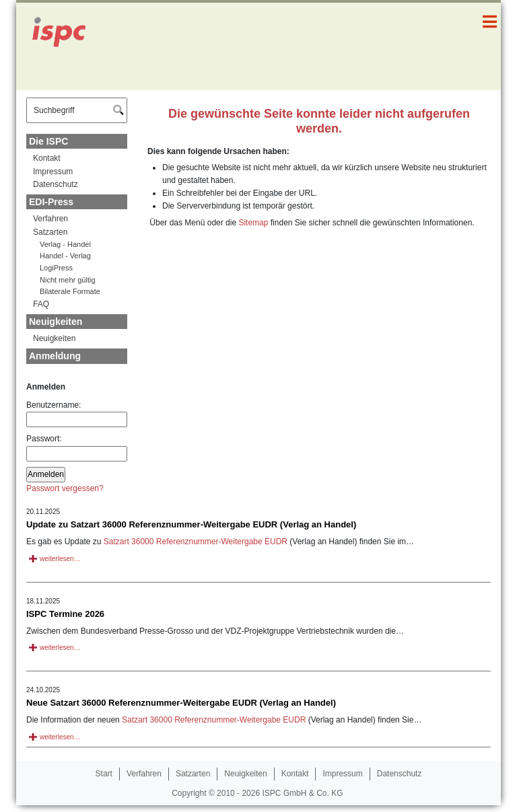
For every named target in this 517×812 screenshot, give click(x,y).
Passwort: (77, 447)
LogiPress (56, 268)
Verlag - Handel (65, 244)
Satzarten (50, 232)
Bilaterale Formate (70, 291)
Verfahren (50, 219)
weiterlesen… (60, 559)
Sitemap (253, 223)
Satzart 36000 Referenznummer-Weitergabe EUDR (196, 542)
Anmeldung (55, 356)
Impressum (53, 172)
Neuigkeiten (56, 322)
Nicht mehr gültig (68, 280)
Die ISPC (48, 141)
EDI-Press (51, 202)
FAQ (41, 304)
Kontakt (47, 158)
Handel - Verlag (65, 256)
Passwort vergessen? (65, 488)
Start (104, 774)
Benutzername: (77, 414)
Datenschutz (56, 184)
